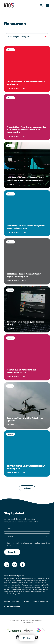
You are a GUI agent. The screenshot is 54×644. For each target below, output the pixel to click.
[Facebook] (23, 565)
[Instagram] (7, 565)
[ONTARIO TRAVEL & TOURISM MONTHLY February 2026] (27, 453)
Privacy (26, 602)
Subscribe (12, 552)
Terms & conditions (11, 602)
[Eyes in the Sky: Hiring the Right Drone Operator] (27, 405)
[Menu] (48, 5)
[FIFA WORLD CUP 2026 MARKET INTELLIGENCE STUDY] (27, 357)
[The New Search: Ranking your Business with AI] (27, 309)
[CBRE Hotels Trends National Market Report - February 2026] (27, 261)
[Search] (41, 5)
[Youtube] (15, 565)
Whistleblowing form (12, 606)
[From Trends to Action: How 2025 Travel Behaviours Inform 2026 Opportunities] (27, 165)
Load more (27, 488)
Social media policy (40, 602)
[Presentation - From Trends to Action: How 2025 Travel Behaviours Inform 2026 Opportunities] (27, 117)
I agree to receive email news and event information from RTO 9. (29, 544)
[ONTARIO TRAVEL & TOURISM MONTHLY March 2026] (27, 69)
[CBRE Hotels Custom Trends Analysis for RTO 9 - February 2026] (27, 213)
